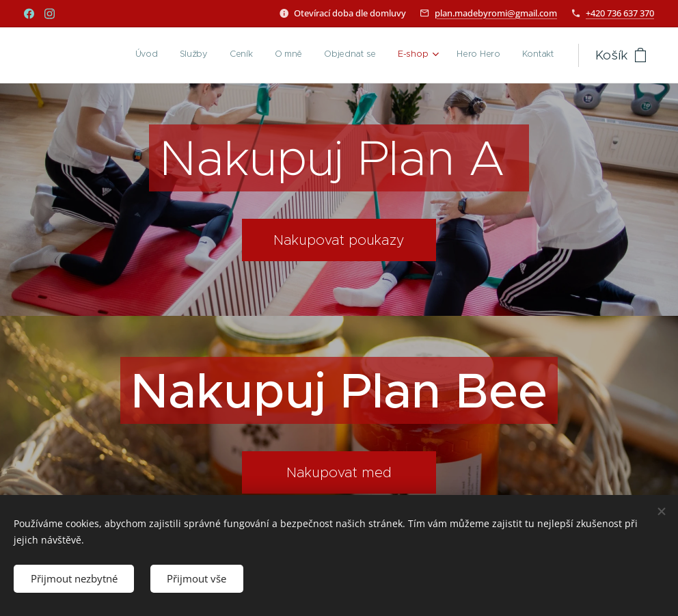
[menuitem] (397, 55)
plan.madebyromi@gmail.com (496, 13)
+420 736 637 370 (620, 13)
